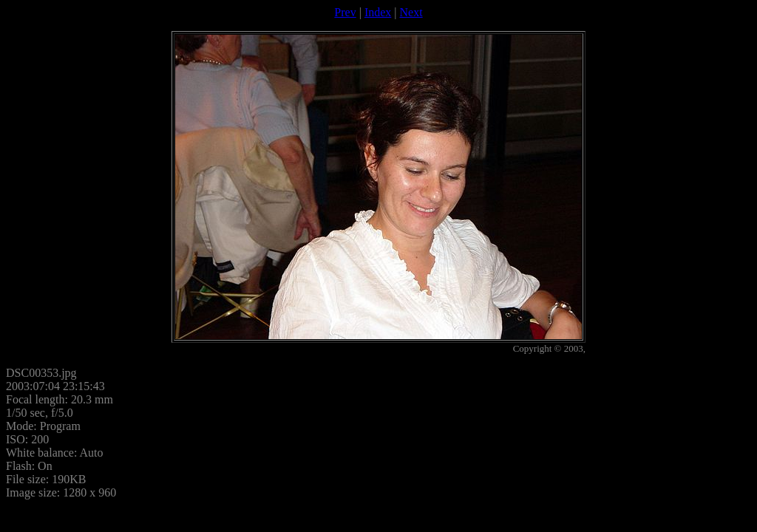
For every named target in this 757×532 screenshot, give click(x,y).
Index (378, 12)
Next (411, 12)
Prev (345, 12)
